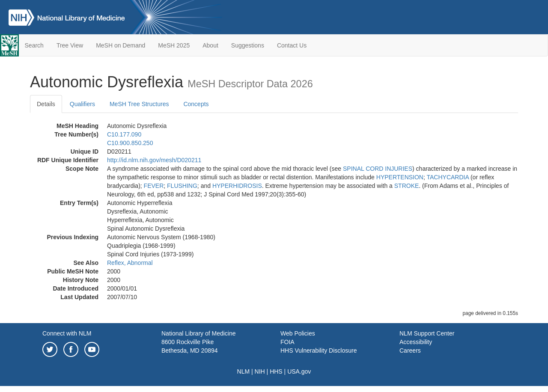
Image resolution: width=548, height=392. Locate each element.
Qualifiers (82, 104)
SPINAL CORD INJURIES (378, 169)
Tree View (70, 45)
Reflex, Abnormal (130, 263)
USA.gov (299, 371)
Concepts (196, 104)
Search (34, 45)
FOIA (287, 342)
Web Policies (298, 333)
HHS (276, 371)
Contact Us (292, 45)
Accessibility (416, 342)
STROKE (407, 186)
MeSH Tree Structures (139, 104)
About (210, 45)
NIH (260, 371)
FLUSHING (182, 186)
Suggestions (248, 45)
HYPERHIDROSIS (237, 186)
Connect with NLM (67, 333)
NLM (244, 371)
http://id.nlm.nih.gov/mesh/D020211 (154, 160)
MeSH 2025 (174, 45)
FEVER (154, 186)
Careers (410, 350)
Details (46, 104)
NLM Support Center (427, 333)
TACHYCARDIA (448, 177)
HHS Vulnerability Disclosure (319, 350)
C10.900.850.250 (130, 143)
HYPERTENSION (400, 177)
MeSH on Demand (121, 45)
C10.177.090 (124, 134)
